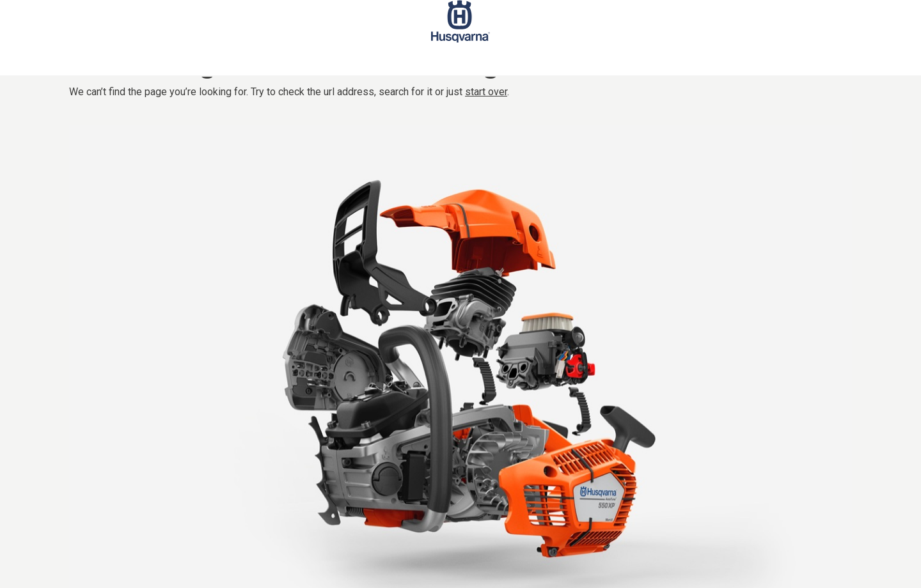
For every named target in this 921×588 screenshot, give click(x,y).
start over (486, 92)
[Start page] (460, 38)
